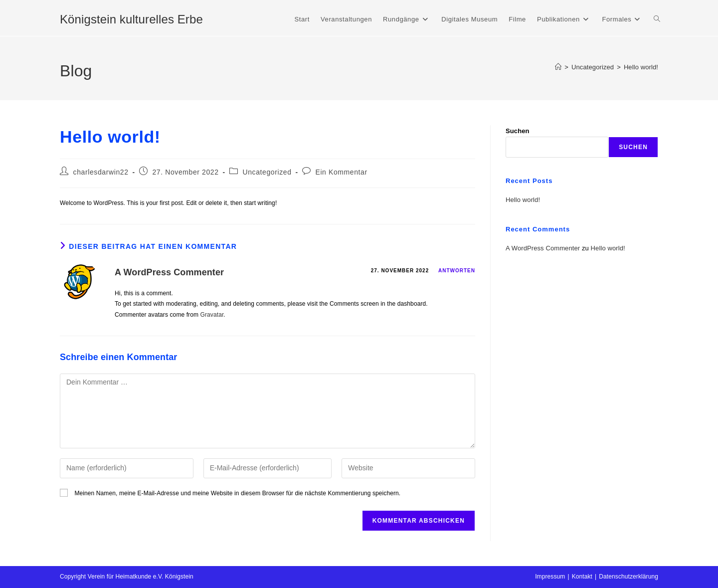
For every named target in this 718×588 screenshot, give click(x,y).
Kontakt (582, 577)
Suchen (518, 131)
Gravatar (212, 315)
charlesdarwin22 (101, 172)
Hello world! (641, 67)
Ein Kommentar (341, 172)
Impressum (550, 577)
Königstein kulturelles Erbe (131, 19)
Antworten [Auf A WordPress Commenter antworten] (457, 271)
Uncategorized (267, 172)
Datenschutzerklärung (628, 577)
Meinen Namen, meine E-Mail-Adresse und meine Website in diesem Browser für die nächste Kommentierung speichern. (237, 493)
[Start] (558, 67)
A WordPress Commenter (169, 272)
